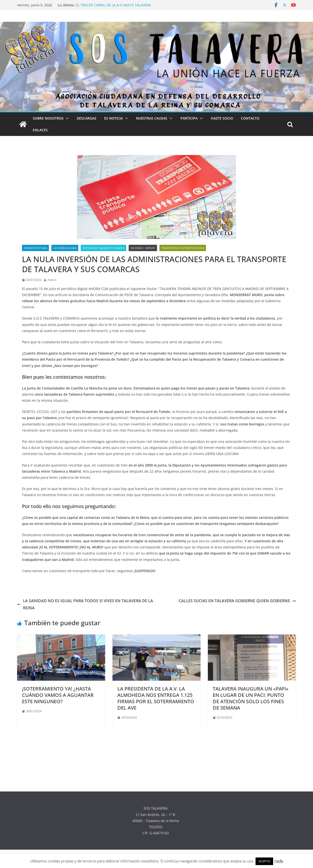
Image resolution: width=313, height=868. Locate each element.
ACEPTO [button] (264, 861)
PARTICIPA (189, 118)
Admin (52, 280)
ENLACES (40, 130)
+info (279, 861)
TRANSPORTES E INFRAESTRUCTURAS (183, 248)
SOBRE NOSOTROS (48, 118)
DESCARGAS (87, 118)
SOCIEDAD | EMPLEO (143, 248)
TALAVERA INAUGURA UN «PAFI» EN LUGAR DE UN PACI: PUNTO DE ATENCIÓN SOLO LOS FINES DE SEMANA (251, 698)
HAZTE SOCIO (222, 118)
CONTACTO (250, 118)
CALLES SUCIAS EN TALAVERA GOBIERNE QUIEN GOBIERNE (237, 601)
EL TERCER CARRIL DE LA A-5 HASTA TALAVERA (113, 5)
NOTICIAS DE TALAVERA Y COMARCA (103, 248)
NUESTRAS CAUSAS (152, 118)
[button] (66, 118)
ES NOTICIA (113, 118)
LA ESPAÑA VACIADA (65, 248)
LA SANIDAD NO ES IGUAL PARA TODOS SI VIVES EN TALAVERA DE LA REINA (85, 604)
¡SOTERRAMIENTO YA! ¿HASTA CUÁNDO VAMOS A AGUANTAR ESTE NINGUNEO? (58, 695)
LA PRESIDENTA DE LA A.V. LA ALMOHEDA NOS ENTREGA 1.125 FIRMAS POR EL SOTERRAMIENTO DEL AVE (156, 698)
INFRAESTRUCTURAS (35, 248)
